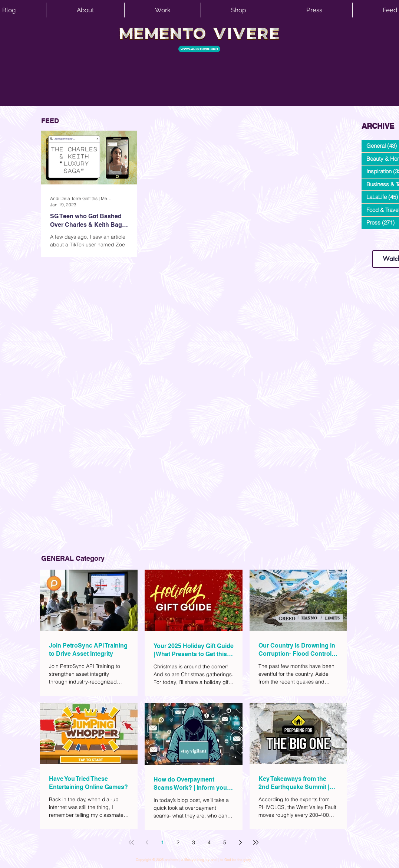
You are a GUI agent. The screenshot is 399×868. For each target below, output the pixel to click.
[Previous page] (147, 842)
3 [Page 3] (194, 842)
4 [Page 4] (209, 842)
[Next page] (240, 842)
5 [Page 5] (225, 842)
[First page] (131, 842)
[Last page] (256, 842)
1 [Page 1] (162, 842)
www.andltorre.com (379, 243)
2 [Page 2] (178, 842)
